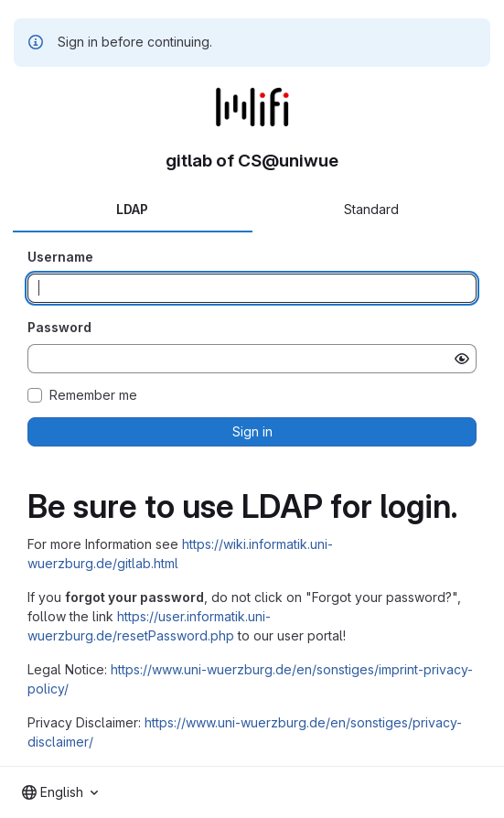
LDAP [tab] (132, 209)
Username (60, 257)
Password (59, 327)
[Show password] (462, 359)
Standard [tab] (371, 209)
